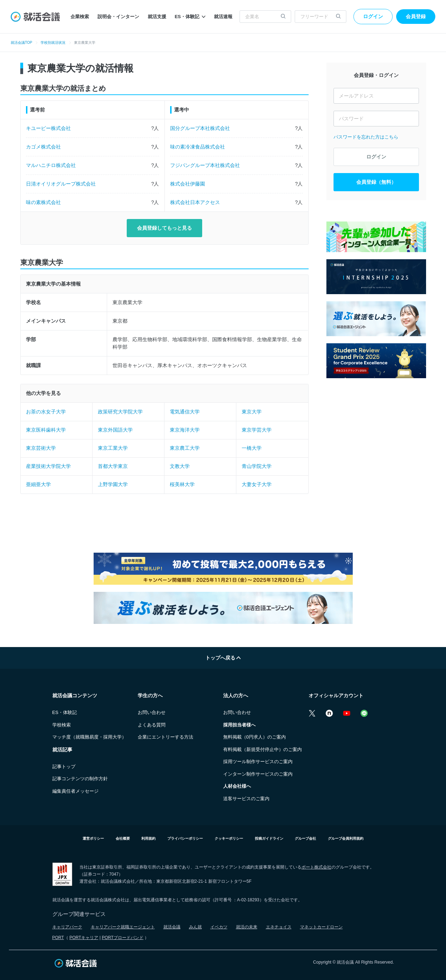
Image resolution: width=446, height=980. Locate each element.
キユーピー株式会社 (48, 128)
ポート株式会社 (316, 867)
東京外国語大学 (115, 430)
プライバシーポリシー (185, 838)
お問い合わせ (152, 712)
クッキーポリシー (229, 838)
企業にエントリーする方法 (166, 737)
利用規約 (148, 838)
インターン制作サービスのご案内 (258, 774)
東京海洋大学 (185, 430)
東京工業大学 (113, 448)
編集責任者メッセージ (75, 791)
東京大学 (252, 412)
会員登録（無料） (376, 182)
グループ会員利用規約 (346, 838)
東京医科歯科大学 (46, 430)
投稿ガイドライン (269, 838)
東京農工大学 (185, 448)
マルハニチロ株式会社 (51, 165)
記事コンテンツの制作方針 (80, 779)
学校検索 (62, 725)
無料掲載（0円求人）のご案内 (255, 737)
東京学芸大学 (257, 430)
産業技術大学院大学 (48, 466)
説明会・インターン (118, 17)
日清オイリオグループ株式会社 (61, 184)
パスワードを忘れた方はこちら (366, 137)
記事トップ (64, 767)
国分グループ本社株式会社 (200, 128)
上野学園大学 (113, 484)
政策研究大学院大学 (120, 412)
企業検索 (80, 17)
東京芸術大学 (41, 448)
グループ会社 (305, 838)
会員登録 (416, 16)
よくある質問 (152, 725)
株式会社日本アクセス (195, 202)
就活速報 (223, 17)
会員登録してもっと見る (164, 228)
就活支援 (157, 17)
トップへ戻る (223, 658)
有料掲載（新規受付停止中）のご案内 (263, 749)
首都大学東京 (113, 466)
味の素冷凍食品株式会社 (198, 147)
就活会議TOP (21, 43)
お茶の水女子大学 (46, 412)
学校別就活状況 (53, 43)
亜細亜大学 (38, 484)
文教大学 (180, 466)
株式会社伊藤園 (188, 184)
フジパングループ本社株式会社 (205, 165)
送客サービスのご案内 (246, 799)
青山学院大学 (257, 466)
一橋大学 (252, 448)
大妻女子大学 (257, 484)
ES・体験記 (190, 17)
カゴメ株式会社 (43, 147)
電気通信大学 (185, 412)
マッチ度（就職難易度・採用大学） (89, 737)
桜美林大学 (182, 484)
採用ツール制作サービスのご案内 (258, 762)
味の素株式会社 (43, 202)
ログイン (373, 16)
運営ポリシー (93, 838)
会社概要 (123, 838)
